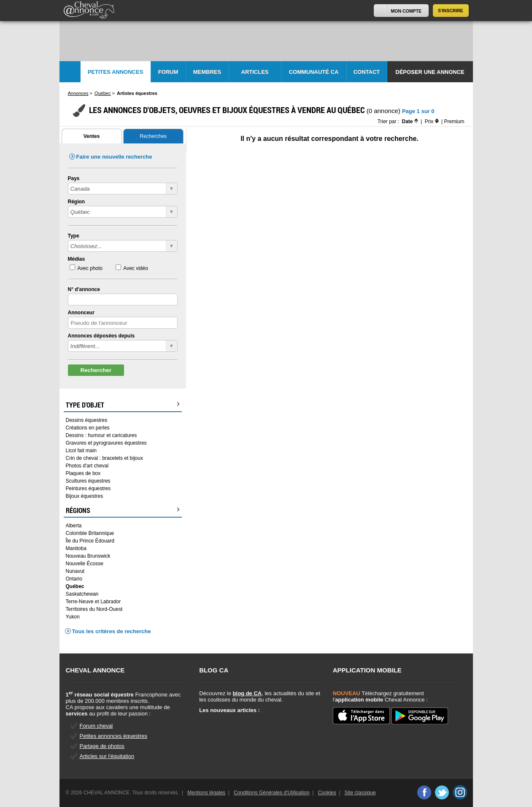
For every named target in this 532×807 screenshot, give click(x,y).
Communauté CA (314, 72)
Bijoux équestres (85, 496)
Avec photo (90, 268)
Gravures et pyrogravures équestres (106, 443)
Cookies (327, 793)
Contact (367, 72)
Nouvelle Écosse (85, 564)
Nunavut (75, 571)
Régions (123, 510)
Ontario (74, 579)
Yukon (73, 617)
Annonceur (81, 313)
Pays (74, 178)
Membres (207, 72)
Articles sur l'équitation (107, 756)
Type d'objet (123, 405)
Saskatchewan (82, 594)
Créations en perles (88, 428)
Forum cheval (96, 726)
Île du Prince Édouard (90, 541)
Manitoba (76, 548)
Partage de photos (102, 746)
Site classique (360, 793)
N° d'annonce (84, 289)
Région (77, 202)
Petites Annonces (116, 72)
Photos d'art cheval (87, 466)
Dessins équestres (87, 420)
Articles (255, 72)
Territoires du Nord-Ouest (94, 609)
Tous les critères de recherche (112, 631)
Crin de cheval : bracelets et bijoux (104, 458)
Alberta (74, 526)
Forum (168, 72)
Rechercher (96, 370)
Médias (77, 259)
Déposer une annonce (430, 72)
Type (74, 236)
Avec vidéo (135, 268)
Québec (75, 586)
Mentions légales (206, 793)
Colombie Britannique (90, 533)
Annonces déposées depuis (101, 336)
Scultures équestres (88, 481)
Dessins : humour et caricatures (101, 435)
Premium (454, 121)
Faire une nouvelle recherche (114, 157)
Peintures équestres (88, 489)
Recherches (153, 136)
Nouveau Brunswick (88, 556)
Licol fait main (81, 451)
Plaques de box (83, 473)
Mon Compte (406, 11)
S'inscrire (451, 11)
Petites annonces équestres (113, 736)
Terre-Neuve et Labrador (93, 602)
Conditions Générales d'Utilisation (272, 793)
